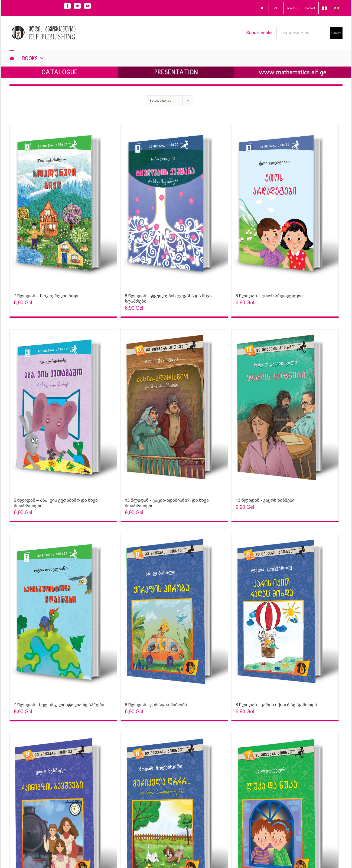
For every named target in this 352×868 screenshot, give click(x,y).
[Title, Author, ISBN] (303, 33)
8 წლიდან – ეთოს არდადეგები (269, 296)
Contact (310, 8)
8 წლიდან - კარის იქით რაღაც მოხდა (276, 705)
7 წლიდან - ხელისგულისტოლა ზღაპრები (59, 705)
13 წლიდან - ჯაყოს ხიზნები (265, 500)
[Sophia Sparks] (63, 206)
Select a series (160, 101)
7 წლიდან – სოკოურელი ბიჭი (46, 296)
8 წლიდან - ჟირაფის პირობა (156, 705)
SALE (276, 8)
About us (293, 8)
